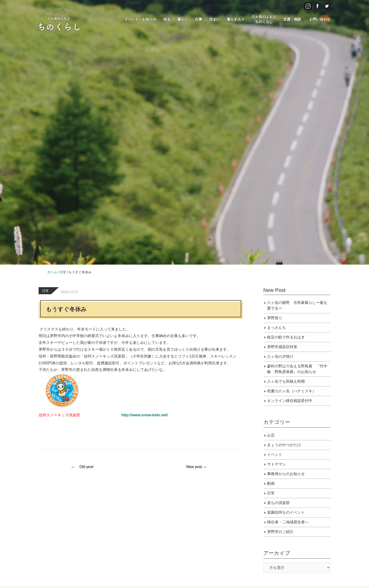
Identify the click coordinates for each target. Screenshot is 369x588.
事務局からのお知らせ (286, 474)
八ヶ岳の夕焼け (280, 356)
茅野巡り (275, 318)
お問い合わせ (320, 19)
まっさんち (277, 328)
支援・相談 (292, 19)
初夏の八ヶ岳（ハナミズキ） (292, 391)
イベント (275, 455)
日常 (45, 291)
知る (167, 19)
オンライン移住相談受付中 (290, 401)
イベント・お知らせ (140, 19)
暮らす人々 (236, 19)
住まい (215, 19)
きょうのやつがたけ (284, 445)
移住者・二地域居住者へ (288, 522)
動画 (271, 483)
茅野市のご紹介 (280, 532)
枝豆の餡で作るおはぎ (286, 337)
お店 (271, 435)
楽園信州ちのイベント (286, 512)
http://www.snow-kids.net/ (145, 415)
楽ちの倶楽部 (278, 503)
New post (194, 467)
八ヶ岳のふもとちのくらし (264, 19)
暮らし (183, 19)
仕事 (199, 19)
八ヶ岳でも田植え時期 (286, 381)
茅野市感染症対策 (282, 347)
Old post (87, 467)
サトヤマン (277, 464)
